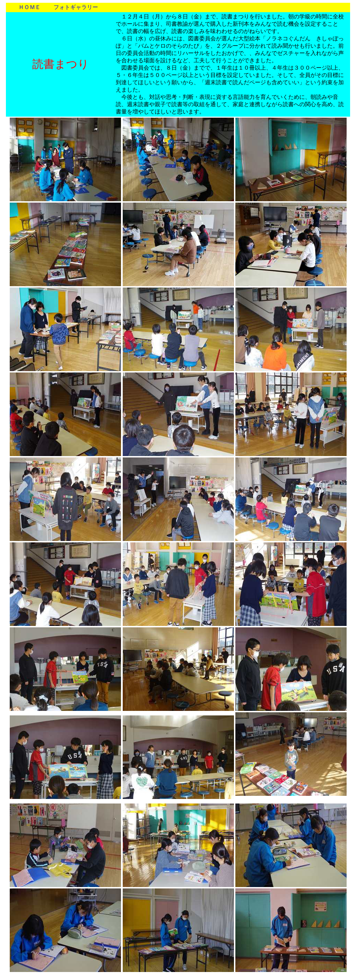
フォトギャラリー (76, 7)
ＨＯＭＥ (30, 7)
